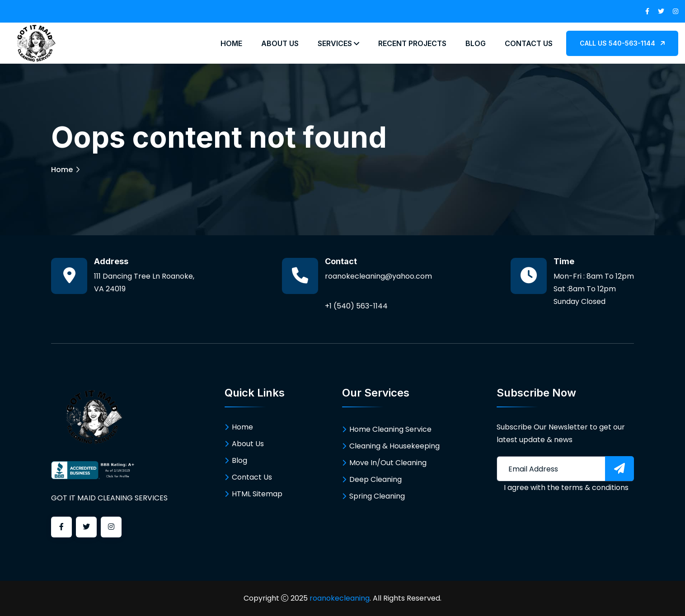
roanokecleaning (340, 598)
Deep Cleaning (375, 479)
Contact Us (529, 43)
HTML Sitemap (257, 494)
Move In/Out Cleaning (388, 463)
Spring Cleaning (377, 496)
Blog (476, 43)
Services (338, 43)
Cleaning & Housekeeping (394, 446)
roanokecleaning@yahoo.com (378, 276)
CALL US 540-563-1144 (622, 43)
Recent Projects (412, 43)
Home (231, 43)
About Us (280, 43)
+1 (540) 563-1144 (356, 306)
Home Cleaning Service (390, 429)
